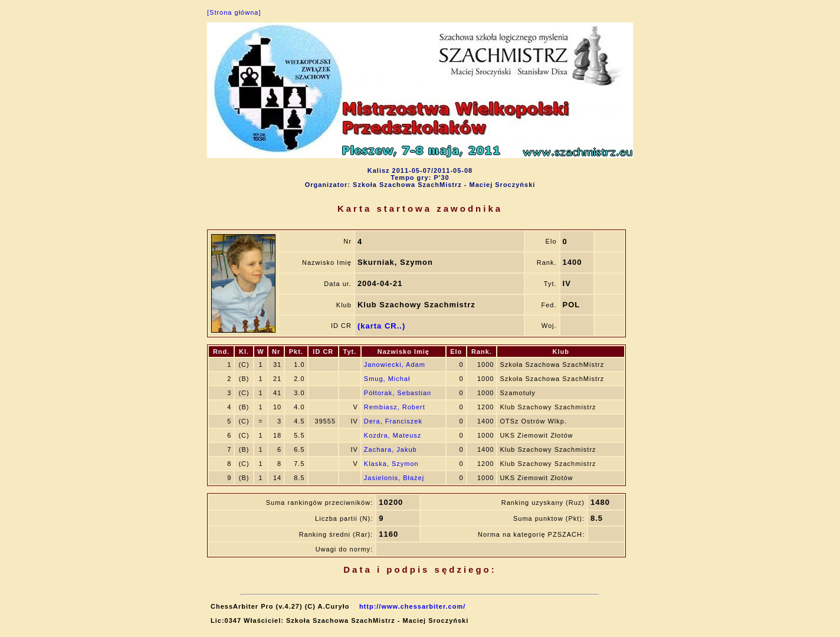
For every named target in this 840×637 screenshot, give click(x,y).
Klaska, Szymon (391, 464)
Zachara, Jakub (391, 449)
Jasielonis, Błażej (394, 478)
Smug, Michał (387, 379)
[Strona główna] (234, 12)
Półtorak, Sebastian (398, 393)
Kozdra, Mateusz (393, 435)
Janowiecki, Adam (395, 365)
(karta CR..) (381, 326)
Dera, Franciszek (393, 421)
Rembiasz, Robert (395, 407)
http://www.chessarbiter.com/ (412, 606)
